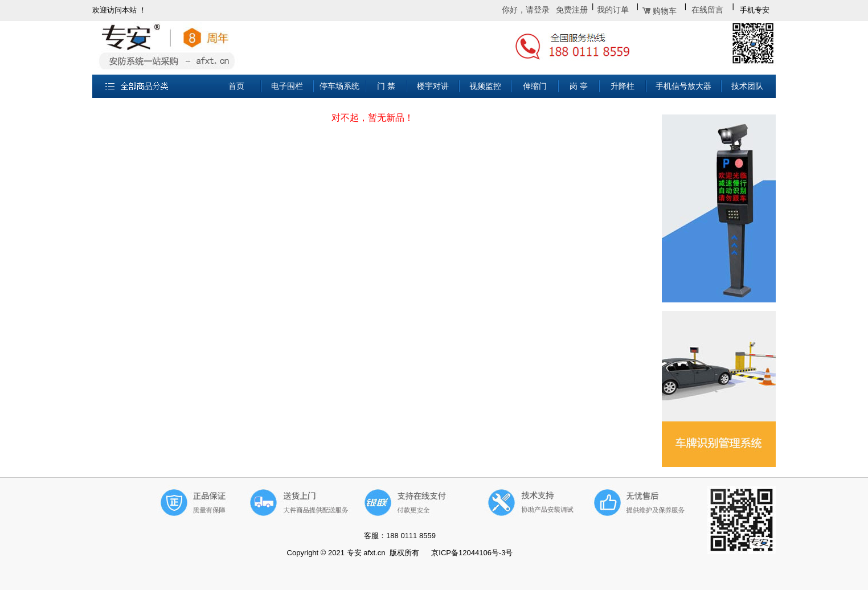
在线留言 (707, 10)
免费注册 (572, 10)
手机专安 (755, 10)
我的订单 (613, 10)
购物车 (665, 11)
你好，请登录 (526, 10)
